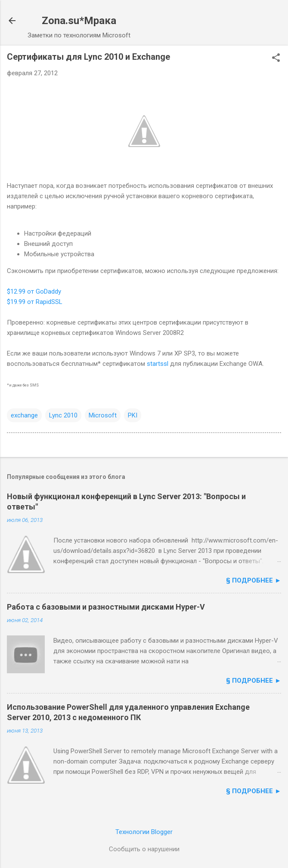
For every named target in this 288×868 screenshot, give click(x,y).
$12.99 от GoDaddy (34, 291)
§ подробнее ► (254, 580)
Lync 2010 (63, 415)
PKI (133, 415)
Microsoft (103, 415)
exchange (24, 415)
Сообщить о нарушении (144, 849)
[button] (276, 58)
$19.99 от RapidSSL (35, 302)
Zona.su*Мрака (79, 21)
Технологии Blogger (144, 832)
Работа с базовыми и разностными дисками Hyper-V (106, 607)
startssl (158, 364)
